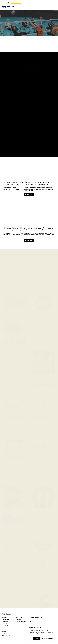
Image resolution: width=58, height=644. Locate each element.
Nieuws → (18, 625)
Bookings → (33, 620)
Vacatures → (5, 631)
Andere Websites (30, 2)
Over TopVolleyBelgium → (22, 622)
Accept (37, 639)
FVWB (23, 2)
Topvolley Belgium (6, 2)
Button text (8, 27)
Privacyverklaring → (6, 635)
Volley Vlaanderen (16, 2)
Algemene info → (34, 622)
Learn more (47, 634)
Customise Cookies (48, 639)
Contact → (4, 633)
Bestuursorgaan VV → (7, 622)
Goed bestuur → (6, 624)
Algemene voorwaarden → (7, 628)
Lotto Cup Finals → (20, 627)
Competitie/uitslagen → (7, 626)
